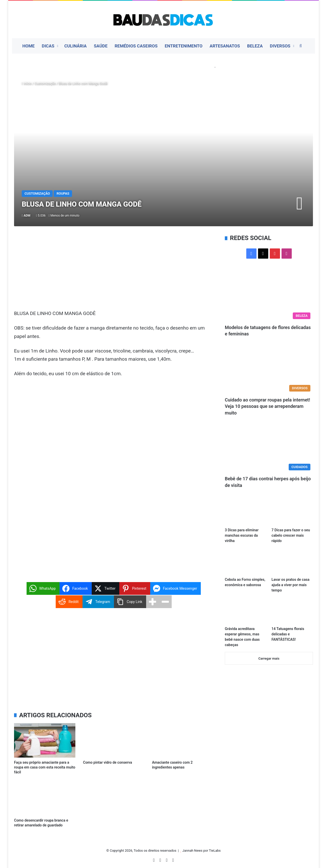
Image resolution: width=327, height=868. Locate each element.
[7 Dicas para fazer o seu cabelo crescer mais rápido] (292, 513)
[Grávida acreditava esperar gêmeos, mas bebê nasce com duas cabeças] (246, 612)
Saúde (101, 46)
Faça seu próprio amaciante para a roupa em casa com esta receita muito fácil (45, 767)
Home (28, 46)
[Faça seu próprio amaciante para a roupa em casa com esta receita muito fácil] (45, 740)
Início (27, 84)
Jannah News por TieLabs (202, 851)
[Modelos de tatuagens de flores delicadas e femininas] (269, 297)
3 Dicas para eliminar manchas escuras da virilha (242, 535)
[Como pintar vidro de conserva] (114, 740)
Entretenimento (184, 46)
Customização (45, 84)
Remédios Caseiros (136, 46)
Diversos (280, 46)
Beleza (255, 46)
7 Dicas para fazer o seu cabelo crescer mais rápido (291, 535)
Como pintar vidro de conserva (108, 762)
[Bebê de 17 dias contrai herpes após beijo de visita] (269, 448)
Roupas (63, 193)
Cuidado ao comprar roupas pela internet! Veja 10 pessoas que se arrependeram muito (267, 406)
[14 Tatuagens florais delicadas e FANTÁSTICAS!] (292, 612)
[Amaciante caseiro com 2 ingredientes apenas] (183, 740)
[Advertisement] (114, 272)
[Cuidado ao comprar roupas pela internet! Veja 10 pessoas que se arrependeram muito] (269, 369)
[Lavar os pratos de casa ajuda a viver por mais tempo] (292, 563)
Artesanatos (225, 46)
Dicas (48, 46)
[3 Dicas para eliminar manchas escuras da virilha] (246, 513)
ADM (27, 216)
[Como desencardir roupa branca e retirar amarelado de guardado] (45, 798)
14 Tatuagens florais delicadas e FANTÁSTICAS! (288, 634)
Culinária (76, 46)
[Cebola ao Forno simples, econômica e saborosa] (246, 563)
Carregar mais (269, 658)
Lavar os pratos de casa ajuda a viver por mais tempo (290, 585)
